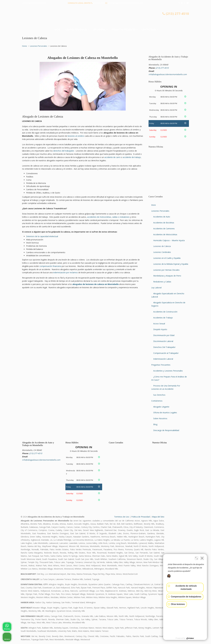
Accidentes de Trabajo (163, 318)
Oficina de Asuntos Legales (165, 413)
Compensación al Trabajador (166, 353)
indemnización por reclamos (65, 272)
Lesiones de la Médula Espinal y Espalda (171, 264)
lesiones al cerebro (76, 136)
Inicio (154, 205)
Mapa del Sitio (158, 517)
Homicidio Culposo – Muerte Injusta (169, 240)
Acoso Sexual (159, 324)
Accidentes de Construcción (165, 312)
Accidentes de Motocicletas (165, 234)
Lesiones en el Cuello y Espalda (167, 258)
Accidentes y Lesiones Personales (168, 371)
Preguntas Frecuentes (161, 365)
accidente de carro (112, 157)
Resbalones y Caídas (162, 282)
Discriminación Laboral (163, 341)
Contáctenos (157, 401)
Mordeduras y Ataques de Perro (167, 276)
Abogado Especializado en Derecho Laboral (168, 295)
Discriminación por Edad (164, 335)
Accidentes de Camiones (164, 229)
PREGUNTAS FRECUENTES (34, 3)
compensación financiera (50, 266)
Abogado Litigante (161, 407)
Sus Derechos (159, 395)
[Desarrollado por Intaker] (188, 638)
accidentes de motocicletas (99, 217)
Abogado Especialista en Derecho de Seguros (168, 304)
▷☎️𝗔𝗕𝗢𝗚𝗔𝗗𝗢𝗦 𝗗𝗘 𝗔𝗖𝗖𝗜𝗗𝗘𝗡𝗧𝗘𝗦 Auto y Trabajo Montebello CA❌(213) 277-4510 (105, 17)
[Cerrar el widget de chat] (202, 558)
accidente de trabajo (132, 157)
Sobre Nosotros (160, 418)
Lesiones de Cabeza (162, 246)
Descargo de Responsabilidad (166, 430)
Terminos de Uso (122, 517)
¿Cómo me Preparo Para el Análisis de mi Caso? (169, 378)
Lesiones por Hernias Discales (166, 270)
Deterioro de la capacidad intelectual (42, 236)
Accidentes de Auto (162, 217)
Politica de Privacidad (141, 517)
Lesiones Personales (39, 46)
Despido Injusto (160, 329)
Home (24, 46)
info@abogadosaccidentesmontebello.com (125, 3)
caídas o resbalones (121, 217)
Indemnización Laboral (163, 359)
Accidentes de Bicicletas (164, 223)
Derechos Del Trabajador (164, 347)
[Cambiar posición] (196, 558)
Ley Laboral (156, 288)
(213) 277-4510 (99, 3)
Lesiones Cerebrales (162, 252)
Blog (155, 424)
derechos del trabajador (64, 151)
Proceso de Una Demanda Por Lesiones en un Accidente (166, 387)
